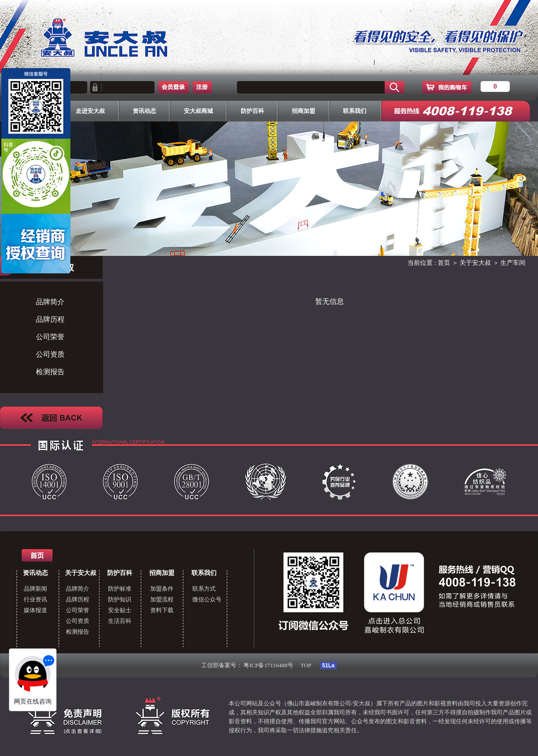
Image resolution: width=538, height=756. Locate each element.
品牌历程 (50, 319)
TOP (306, 665)
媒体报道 (35, 610)
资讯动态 (35, 573)
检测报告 (50, 372)
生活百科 (120, 621)
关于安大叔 (475, 263)
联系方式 (204, 589)
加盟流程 (162, 599)
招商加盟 (162, 573)
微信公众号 (207, 599)
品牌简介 (50, 302)
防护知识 (120, 599)
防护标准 (120, 589)
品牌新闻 (35, 589)
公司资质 (50, 354)
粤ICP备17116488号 (268, 665)
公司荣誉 (50, 337)
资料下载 (162, 610)
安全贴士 (120, 610)
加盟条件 (162, 589)
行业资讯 (35, 599)
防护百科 (120, 573)
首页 (444, 263)
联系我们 (204, 573)
